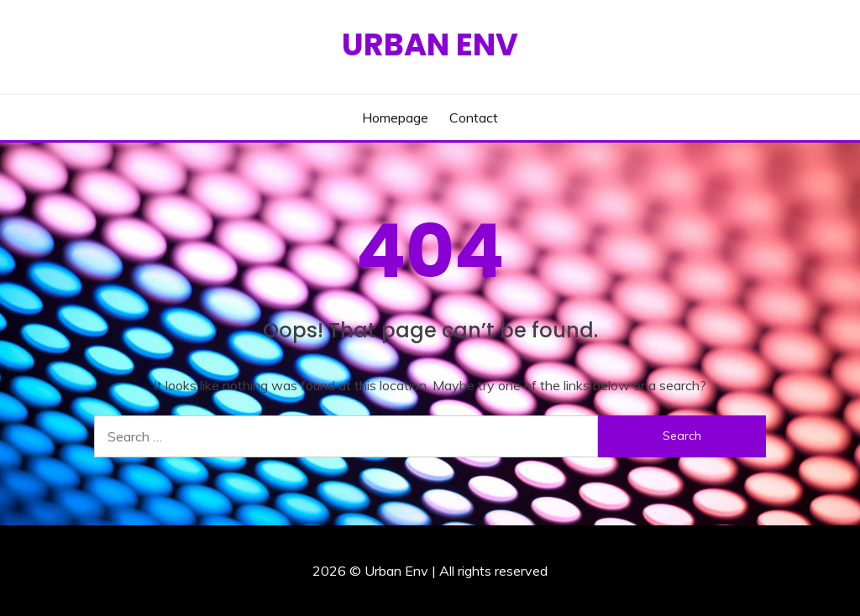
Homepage (395, 117)
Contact (474, 117)
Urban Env (430, 44)
